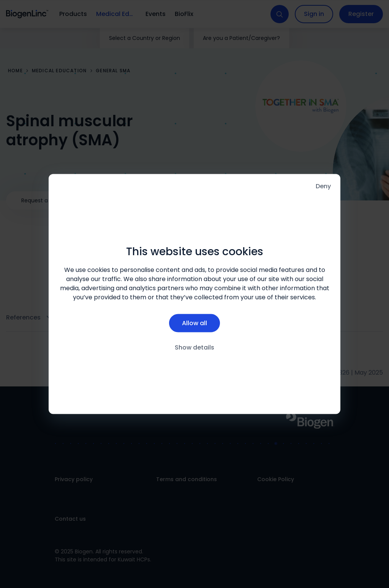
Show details (194, 347)
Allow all (194, 323)
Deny (323, 186)
